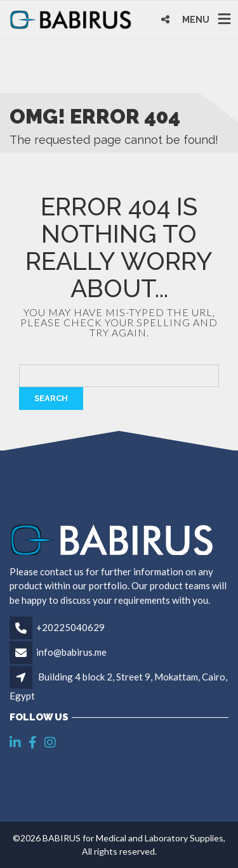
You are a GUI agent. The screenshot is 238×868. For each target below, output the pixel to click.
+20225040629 (70, 627)
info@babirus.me (71, 652)
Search (51, 398)
